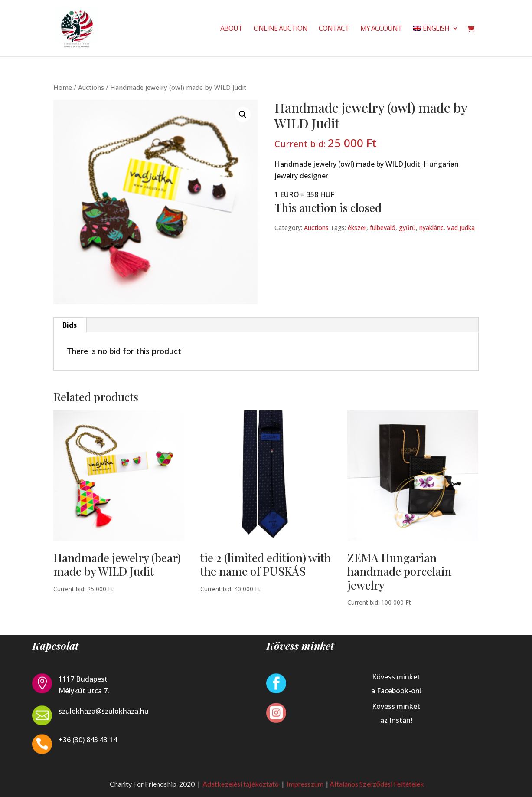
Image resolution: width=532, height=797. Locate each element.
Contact (334, 29)
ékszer (357, 228)
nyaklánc (431, 228)
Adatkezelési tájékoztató (241, 784)
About (231, 29)
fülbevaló (383, 228)
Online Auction (281, 29)
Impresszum (306, 784)
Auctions (91, 87)
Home (63, 87)
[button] (243, 115)
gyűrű (407, 228)
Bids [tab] (70, 325)
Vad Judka (461, 228)
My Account (381, 29)
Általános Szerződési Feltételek (377, 784)
